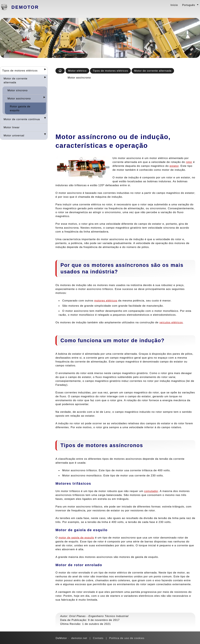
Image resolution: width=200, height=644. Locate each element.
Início (174, 5)
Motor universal (14, 135)
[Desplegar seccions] (44, 70)
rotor (189, 162)
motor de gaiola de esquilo (76, 538)
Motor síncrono (17, 90)
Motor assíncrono (19, 98)
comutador (151, 491)
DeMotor (25, 7)
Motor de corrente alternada (15, 80)
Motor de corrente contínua (22, 119)
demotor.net (79, 638)
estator (174, 166)
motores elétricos (106, 301)
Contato (98, 638)
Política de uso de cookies (127, 638)
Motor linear (12, 127)
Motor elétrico (77, 71)
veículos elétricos (171, 322)
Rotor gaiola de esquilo (20, 108)
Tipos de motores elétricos (20, 71)
